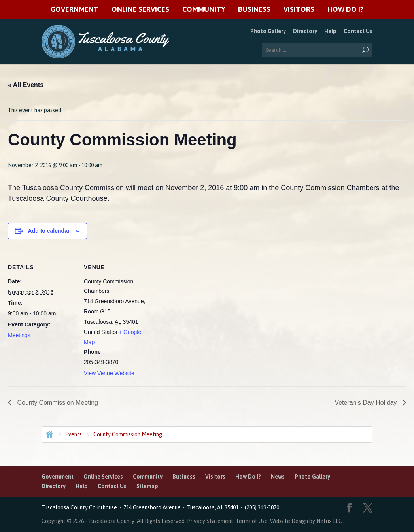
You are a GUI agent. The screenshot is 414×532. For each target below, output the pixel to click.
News (278, 477)
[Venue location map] (201, 307)
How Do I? (345, 10)
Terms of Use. (253, 521)
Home (49, 434)
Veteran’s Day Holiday (367, 403)
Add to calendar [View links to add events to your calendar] (49, 231)
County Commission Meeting (57, 403)
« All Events (26, 85)
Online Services (140, 10)
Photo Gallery (268, 31)
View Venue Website (109, 373)
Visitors (299, 10)
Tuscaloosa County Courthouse (80, 507)
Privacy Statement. (211, 521)
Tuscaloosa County (111, 521)
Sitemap (147, 486)
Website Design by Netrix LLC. (307, 521)
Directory (305, 31)
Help (330, 31)
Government (75, 10)
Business (254, 10)
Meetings (19, 335)
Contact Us (358, 31)
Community (204, 10)
